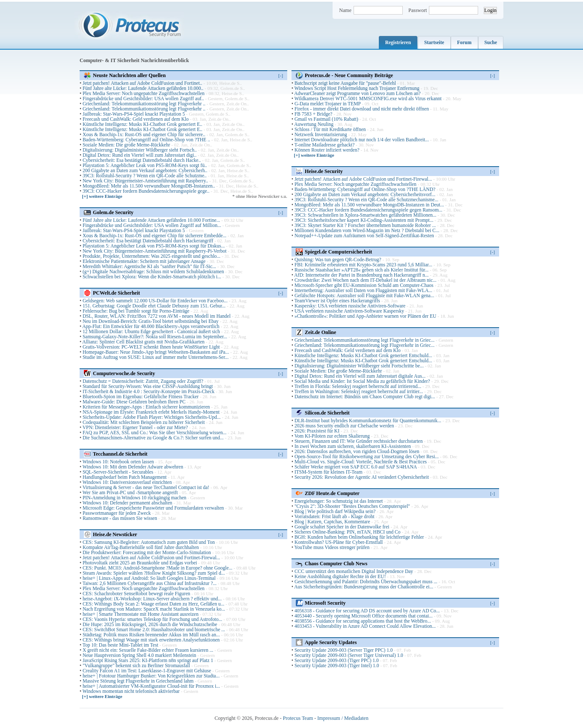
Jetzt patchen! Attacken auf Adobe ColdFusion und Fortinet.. (142, 83)
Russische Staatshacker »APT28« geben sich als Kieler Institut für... (361, 270)
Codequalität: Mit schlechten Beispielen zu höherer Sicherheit (144, 422)
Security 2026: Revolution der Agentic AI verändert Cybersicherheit (362, 477)
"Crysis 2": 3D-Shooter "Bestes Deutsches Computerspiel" (352, 506)
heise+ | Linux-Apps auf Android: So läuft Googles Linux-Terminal (149, 578)
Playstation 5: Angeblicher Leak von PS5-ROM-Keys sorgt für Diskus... (154, 246)
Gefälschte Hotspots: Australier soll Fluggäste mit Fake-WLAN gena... (364, 295)
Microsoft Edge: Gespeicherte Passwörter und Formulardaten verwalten (153, 508)
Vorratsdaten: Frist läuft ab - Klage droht (335, 516)
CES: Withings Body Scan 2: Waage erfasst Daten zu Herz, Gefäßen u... (153, 604)
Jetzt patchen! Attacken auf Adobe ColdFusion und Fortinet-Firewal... (151, 558)
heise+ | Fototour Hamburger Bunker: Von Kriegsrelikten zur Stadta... (151, 676)
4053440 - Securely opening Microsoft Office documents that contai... (364, 616)
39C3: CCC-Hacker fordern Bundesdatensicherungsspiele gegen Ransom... (369, 210)
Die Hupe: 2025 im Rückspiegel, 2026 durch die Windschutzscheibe (150, 624)
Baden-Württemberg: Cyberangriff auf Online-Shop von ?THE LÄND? (365, 189)
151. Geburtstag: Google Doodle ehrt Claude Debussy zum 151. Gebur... (154, 306)
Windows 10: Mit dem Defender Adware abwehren (133, 467)
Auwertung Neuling (314, 124)
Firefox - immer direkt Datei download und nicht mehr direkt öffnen (362, 109)
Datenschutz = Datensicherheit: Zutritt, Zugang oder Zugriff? (143, 381)
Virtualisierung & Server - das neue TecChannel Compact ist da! (146, 487)
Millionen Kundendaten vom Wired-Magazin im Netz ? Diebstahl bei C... (367, 230)
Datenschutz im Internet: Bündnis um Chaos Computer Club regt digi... (365, 397)
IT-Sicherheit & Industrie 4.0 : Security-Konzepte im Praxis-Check (149, 391)
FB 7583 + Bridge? (314, 114)
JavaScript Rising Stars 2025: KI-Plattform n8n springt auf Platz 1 (148, 660)
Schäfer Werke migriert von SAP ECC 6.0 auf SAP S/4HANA (356, 467)
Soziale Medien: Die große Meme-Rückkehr (126, 145)
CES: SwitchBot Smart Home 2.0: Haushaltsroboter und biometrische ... (154, 630)
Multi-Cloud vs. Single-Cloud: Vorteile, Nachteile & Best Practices (361, 462)
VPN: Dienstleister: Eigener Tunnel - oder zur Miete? (135, 427)
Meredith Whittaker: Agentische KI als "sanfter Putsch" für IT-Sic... (149, 266)
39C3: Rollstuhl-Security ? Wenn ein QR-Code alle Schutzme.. (145, 176)
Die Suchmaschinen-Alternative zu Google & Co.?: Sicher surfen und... (153, 438)
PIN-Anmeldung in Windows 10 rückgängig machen (134, 498)
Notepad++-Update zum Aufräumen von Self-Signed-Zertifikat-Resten (364, 236)
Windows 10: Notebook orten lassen (118, 462)
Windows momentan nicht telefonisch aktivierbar (131, 691)
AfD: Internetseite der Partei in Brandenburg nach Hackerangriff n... (361, 275)
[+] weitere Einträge (102, 196)
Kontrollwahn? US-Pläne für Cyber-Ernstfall (339, 542)
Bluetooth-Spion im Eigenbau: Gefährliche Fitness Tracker (141, 397)
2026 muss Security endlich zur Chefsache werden (344, 426)
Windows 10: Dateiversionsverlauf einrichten (127, 482)
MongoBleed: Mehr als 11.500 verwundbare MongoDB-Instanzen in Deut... (369, 205)
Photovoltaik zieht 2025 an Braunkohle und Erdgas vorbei (140, 563)
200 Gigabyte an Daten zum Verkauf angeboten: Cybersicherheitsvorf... (365, 194)
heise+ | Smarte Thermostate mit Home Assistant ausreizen (141, 614)
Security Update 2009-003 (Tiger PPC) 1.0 (337, 660)
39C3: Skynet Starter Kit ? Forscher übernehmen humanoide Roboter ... (365, 225)
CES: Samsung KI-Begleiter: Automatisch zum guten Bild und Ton (149, 542)
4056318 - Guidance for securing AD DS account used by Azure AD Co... (367, 611)
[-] (281, 75)
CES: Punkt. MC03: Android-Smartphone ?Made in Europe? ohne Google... (158, 568)
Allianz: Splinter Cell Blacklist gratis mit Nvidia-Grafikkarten (143, 342)
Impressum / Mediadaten (343, 718)
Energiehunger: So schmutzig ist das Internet (339, 501)
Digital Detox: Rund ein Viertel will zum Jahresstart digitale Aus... (360, 376)
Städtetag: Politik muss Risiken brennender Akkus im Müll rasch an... (151, 635)
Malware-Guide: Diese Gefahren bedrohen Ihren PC (134, 402)
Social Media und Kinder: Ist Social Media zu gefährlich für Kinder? (362, 381)
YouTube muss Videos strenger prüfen (332, 547)
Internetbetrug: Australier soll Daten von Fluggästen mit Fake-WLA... (363, 290)
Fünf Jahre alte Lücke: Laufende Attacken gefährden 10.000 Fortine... (151, 220)
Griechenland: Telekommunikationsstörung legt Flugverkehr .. (144, 104)
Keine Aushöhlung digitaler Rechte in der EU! (340, 576)
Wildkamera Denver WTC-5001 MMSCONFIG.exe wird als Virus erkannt (368, 98)
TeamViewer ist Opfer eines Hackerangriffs (337, 301)
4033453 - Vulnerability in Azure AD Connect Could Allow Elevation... (365, 626)
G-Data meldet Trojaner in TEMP (328, 104)
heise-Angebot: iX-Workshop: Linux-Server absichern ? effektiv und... (152, 599)
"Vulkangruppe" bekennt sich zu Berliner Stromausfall (136, 665)
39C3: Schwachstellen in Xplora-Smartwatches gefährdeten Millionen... (366, 215)
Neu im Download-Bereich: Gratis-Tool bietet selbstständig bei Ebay (151, 321)
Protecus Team (298, 718)
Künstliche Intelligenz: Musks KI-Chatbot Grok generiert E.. (143, 124)
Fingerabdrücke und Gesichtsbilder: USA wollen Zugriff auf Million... (152, 225)
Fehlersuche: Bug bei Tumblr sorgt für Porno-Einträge (136, 311)
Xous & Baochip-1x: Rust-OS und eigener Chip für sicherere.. (144, 134)
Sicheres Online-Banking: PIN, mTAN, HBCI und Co (348, 532)
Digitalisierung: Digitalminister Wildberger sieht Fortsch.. (140, 150)
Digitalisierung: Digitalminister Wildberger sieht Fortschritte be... (359, 366)
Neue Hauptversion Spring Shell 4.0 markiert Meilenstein (139, 655)
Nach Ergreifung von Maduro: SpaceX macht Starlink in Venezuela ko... (154, 609)
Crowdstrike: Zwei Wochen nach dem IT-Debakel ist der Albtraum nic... (366, 280)
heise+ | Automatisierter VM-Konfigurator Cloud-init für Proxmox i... (151, 686)
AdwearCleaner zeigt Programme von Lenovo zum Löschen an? (357, 93)
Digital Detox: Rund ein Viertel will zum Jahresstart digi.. (140, 155)
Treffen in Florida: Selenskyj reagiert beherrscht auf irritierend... (358, 386)
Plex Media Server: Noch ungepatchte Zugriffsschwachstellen (144, 93)
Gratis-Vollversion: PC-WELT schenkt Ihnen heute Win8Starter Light (151, 347)
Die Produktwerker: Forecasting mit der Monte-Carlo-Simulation (147, 552)
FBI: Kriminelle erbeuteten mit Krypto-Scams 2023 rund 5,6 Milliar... (363, 265)
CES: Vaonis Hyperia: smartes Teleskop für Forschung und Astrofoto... (152, 619)
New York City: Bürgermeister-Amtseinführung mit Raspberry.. (145, 181)
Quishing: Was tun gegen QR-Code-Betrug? (338, 260)
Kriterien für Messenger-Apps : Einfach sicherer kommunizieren (146, 407)
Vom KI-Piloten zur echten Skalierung (332, 436)
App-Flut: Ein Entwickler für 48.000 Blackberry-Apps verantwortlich (151, 326)
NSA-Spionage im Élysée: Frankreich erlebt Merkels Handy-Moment (151, 412)
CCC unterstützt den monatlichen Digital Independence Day (354, 571)
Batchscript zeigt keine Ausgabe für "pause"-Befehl (345, 83)
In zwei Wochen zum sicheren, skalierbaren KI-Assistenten (353, 446)
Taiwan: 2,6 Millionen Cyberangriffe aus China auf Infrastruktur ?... (150, 583)
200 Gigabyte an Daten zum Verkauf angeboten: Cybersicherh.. (145, 170)
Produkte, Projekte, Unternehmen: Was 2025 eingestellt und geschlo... (152, 256)
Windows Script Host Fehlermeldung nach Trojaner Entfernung (357, 88)
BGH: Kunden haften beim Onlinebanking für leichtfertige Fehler (359, 537)
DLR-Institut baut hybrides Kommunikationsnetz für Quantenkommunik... (368, 421)
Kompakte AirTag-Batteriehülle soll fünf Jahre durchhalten (141, 547)
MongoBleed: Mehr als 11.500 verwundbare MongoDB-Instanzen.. (149, 186)
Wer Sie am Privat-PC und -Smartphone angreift (130, 492)
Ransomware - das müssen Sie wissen (120, 518)
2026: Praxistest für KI (317, 431)
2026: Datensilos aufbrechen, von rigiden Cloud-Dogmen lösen (357, 451)
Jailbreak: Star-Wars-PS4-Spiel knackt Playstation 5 (134, 114)
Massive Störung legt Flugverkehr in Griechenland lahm (138, 681)
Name (345, 10)
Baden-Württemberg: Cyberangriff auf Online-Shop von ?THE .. (146, 140)
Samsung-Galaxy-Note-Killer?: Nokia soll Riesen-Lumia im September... (155, 337)
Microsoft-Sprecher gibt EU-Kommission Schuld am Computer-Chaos (364, 285)
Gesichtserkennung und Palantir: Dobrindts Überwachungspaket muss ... (366, 582)
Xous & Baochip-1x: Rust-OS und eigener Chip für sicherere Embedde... (155, 236)
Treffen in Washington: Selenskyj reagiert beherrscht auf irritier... (359, 391)
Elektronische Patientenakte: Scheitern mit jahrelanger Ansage (144, 261)
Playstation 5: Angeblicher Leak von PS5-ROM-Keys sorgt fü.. (145, 165)
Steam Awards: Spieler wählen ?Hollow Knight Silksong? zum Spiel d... (154, 573)
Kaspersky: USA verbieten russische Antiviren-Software (350, 306)
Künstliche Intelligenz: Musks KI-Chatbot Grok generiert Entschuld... (363, 355)
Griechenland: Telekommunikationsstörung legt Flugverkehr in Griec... (364, 340)
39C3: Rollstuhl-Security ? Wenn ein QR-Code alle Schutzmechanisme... (366, 200)
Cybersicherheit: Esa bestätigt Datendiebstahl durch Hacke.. (142, 160)
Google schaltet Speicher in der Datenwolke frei (342, 527)
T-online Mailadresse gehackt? (325, 145)
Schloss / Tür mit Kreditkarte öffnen (330, 129)
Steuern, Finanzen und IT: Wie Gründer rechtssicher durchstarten (359, 441)
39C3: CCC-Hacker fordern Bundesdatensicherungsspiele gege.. (146, 191)
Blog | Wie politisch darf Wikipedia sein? (335, 511)
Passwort (418, 10)
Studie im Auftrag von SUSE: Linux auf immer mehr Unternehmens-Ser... (156, 357)
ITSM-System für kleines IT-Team (329, 472)
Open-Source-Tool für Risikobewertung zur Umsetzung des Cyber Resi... (367, 456)
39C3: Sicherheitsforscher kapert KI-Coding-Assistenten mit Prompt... (364, 220)
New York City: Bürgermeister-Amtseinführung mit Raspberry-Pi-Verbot (155, 251)
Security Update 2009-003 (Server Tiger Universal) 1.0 (349, 655)
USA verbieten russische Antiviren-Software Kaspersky (349, 311)
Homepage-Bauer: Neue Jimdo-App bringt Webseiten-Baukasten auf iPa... (156, 352)
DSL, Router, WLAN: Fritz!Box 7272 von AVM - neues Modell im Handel (157, 316)
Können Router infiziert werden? (327, 150)
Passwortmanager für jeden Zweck (117, 513)
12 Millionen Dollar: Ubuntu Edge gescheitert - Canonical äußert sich (151, 331)
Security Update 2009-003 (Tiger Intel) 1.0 (337, 665)
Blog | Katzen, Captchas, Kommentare (332, 522)
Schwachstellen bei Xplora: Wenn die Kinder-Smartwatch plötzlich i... (152, 277)
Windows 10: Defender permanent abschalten (128, 503)
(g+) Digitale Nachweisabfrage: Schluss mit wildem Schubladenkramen (153, 272)
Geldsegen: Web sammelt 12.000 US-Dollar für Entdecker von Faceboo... (155, 301)
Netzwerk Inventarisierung (321, 134)
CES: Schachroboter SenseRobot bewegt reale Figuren (136, 594)
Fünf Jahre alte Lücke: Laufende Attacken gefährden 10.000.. (143, 88)
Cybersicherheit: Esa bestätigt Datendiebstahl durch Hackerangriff (148, 241)
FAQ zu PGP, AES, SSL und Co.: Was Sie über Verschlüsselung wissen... (155, 433)
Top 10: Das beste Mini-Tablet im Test (121, 645)
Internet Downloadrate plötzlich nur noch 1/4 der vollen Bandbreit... (362, 140)
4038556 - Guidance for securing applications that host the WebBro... (363, 621)
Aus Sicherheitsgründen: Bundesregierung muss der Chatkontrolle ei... (364, 587)
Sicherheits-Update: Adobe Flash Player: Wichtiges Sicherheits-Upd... (152, 417)
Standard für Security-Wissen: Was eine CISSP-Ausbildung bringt (148, 386)
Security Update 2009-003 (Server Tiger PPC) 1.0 (344, 650)
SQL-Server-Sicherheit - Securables (118, 472)
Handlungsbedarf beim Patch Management (125, 477)
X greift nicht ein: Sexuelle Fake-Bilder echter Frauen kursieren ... (148, 650)
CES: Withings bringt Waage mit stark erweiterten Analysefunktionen (151, 640)
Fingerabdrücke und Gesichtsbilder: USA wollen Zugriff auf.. (143, 98)
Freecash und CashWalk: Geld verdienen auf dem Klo (136, 119)
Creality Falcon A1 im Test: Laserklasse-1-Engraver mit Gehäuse (147, 671)
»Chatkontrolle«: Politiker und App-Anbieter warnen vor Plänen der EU (366, 316)
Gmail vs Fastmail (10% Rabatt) (326, 119)
